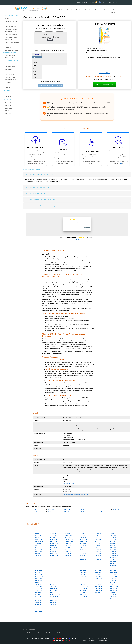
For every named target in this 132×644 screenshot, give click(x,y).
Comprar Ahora (104, 84)
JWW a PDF (113, 561)
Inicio (54, 10)
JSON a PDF (69, 543)
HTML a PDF (69, 536)
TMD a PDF (98, 592)
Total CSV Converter (11, 35)
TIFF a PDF (83, 541)
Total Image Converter (10, 53)
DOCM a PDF (99, 585)
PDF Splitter (8, 69)
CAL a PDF (83, 545)
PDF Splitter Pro (10, 72)
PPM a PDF (98, 536)
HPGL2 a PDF (54, 555)
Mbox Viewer (9, 108)
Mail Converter (56, 624)
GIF (35, 69)
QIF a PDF (98, 571)
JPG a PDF (83, 538)
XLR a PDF (113, 541)
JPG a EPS (100, 510)
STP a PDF (38, 583)
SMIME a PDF (39, 610)
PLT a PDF (38, 573)
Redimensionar (49, 59)
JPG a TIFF (35, 510)
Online (61, 10)
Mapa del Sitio (27, 639)
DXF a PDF (113, 536)
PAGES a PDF (54, 592)
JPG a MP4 (116, 510)
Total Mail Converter (11, 40)
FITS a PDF (39, 557)
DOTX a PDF (84, 596)
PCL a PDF (83, 543)
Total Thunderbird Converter (10, 46)
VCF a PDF (53, 557)
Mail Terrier (8, 97)
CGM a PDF (39, 551)
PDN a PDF (68, 555)
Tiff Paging (8, 82)
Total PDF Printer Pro (11, 80)
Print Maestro (9, 94)
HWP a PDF (98, 587)
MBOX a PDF (39, 541)
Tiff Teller (8, 88)
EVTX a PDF (84, 547)
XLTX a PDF (39, 549)
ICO (35, 71)
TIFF (36, 66)
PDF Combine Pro (10, 67)
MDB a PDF (54, 588)
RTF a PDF (83, 590)
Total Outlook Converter (12, 42)
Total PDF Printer (10, 77)
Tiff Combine (9, 85)
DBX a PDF (53, 602)
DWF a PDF (69, 534)
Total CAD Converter (11, 32)
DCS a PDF (54, 539)
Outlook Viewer (9, 103)
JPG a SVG (83, 510)
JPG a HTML (51, 512)
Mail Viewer (8, 105)
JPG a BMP (51, 510)
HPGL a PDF (54, 547)
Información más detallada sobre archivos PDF (75, 494)
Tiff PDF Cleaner (10, 75)
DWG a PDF (113, 565)
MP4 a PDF (53, 541)
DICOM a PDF (54, 543)
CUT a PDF (113, 563)
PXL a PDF (113, 539)
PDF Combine (9, 64)
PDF (35, 77)
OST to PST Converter (11, 50)
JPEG (36, 60)
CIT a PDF (98, 543)
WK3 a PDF (113, 543)
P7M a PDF (68, 549)
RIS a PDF (68, 559)
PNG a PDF (83, 536)
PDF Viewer (8, 113)
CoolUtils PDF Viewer (69, 484)
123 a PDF (113, 545)
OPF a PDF (53, 608)
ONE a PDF (83, 585)
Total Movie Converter (11, 58)
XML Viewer (8, 116)
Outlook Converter (46, 624)
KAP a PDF (38, 547)
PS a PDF (98, 538)
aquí (121, 163)
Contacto (107, 10)
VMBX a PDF (54, 606)
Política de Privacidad (38, 639)
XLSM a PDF (39, 543)
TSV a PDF (38, 555)
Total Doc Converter (11, 27)
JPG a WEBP (100, 512)
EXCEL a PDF (99, 579)
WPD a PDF (98, 588)
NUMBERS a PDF (55, 594)
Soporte (98, 10)
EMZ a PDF (98, 541)
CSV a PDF (39, 559)
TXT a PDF (68, 545)
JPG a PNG (67, 510)
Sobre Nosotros (113, 11)
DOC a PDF (83, 588)
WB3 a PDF (54, 538)
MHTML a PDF (69, 541)
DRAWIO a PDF (70, 557)
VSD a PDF (98, 534)
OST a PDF (39, 539)
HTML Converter (74, 624)
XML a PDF (38, 545)
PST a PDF (38, 538)
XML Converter (93, 624)
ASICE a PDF (54, 610)
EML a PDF (53, 559)
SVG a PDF (39, 553)
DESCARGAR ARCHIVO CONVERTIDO (51, 85)
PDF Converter (36, 624)
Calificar (77, 239)
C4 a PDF (38, 534)
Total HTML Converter (11, 21)
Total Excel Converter (11, 29)
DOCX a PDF (54, 553)
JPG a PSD (83, 512)
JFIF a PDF (68, 553)
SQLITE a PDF (54, 596)
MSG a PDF (69, 547)
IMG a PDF (53, 545)
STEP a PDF (39, 581)
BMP (36, 63)
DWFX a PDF (114, 569)
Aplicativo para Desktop (74, 10)
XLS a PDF (53, 534)
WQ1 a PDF (113, 534)
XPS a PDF (53, 551)
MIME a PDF (39, 608)
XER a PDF (83, 549)
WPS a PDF (98, 590)
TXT (35, 57)
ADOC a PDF (69, 538)
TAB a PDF (38, 585)
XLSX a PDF (54, 536)
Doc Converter (64, 624)
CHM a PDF (39, 536)
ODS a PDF (113, 573)
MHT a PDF (68, 551)
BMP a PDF (83, 539)
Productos (88, 10)
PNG (36, 74)
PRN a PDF (83, 534)
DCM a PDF (98, 545)
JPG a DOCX (68, 512)
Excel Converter (83, 624)
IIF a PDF (98, 575)
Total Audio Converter (11, 55)
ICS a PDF (98, 577)
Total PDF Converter (11, 24)
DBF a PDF (53, 549)
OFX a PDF (98, 573)
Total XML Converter (11, 37)
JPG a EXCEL (35, 512)
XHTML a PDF (69, 539)
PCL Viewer (8, 111)
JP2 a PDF (98, 539)
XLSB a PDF (39, 587)
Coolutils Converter (11, 19)
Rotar (46, 62)
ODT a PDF (113, 538)
